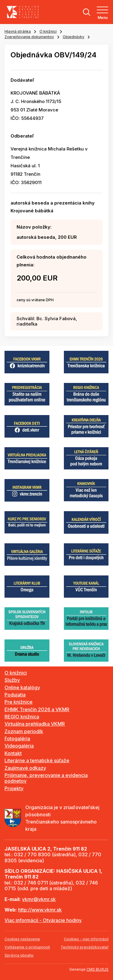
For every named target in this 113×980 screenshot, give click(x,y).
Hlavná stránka (18, 31)
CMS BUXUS (97, 969)
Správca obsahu (19, 955)
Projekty (14, 788)
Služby (12, 680)
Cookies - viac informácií (86, 939)
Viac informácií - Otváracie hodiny (43, 920)
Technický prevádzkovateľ (85, 947)
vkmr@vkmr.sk (39, 899)
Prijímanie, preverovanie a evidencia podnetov (46, 778)
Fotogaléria (17, 739)
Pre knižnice (19, 702)
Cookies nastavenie (22, 939)
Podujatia (15, 695)
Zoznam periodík (24, 731)
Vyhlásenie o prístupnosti (27, 947)
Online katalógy (22, 687)
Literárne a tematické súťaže (37, 760)
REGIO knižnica (22, 717)
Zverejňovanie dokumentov (29, 37)
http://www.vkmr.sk (40, 910)
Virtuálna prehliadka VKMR (35, 724)
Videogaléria (19, 746)
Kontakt (13, 753)
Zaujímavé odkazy (25, 768)
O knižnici (48, 31)
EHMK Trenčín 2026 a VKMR (37, 709)
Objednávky (74, 37)
